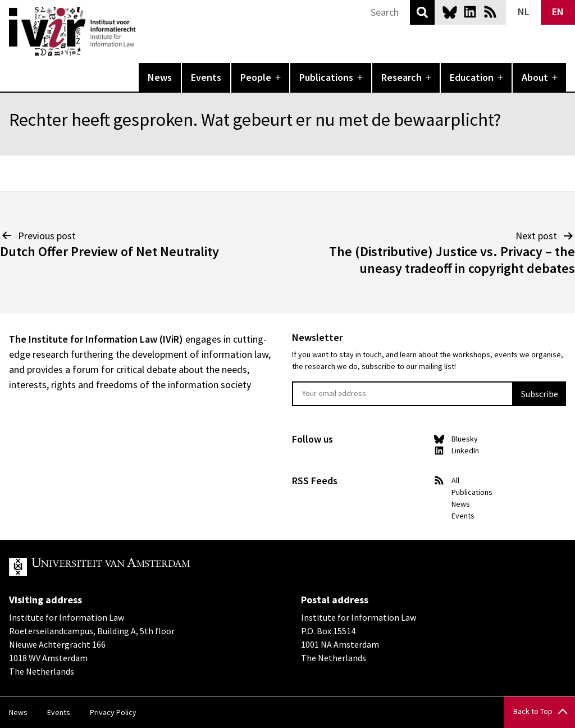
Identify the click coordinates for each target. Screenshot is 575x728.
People (256, 77)
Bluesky (450, 12)
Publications (326, 77)
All (455, 480)
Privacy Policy (113, 712)
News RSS (490, 12)
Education (472, 77)
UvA (139, 567)
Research (401, 77)
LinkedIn (470, 12)
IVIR (144, 31)
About (535, 77)
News (160, 77)
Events (206, 77)
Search (422, 12)
